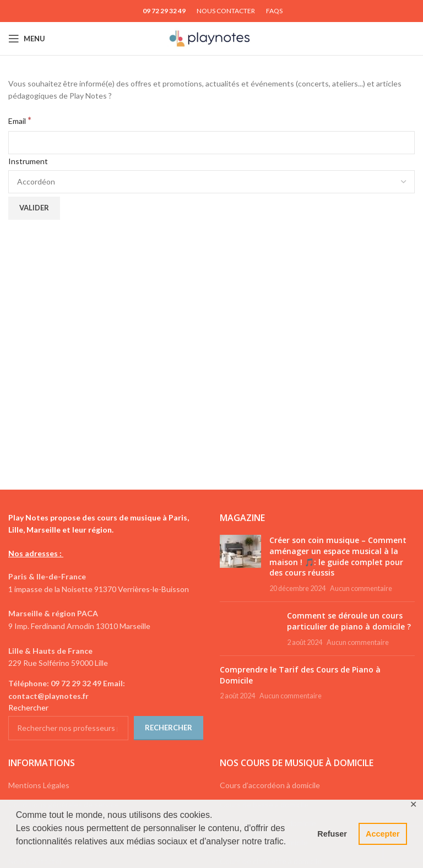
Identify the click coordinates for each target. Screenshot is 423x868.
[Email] (211, 143)
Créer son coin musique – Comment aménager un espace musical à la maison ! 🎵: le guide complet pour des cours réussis (338, 556)
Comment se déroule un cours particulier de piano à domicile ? (349, 621)
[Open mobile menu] (27, 39)
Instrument (28, 161)
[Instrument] (211, 182)
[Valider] (34, 208)
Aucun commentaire (361, 588)
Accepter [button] (383, 834)
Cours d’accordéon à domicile (270, 785)
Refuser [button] (332, 834)
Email (20, 120)
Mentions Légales (39, 785)
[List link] (106, 690)
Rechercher (28, 707)
